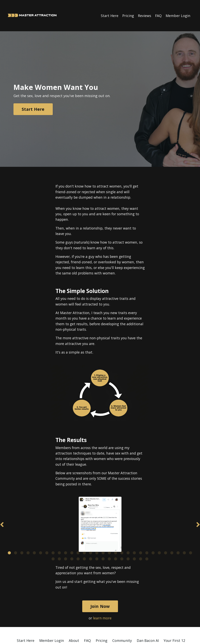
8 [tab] (53, 525)
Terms (120, 625)
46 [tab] (147, 531)
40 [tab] (109, 531)
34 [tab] (72, 531)
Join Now (100, 579)
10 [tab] (66, 525)
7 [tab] (47, 525)
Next (198, 512)
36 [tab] (84, 531)
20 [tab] (128, 525)
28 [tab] (178, 525)
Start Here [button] (33, 109)
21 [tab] (134, 525)
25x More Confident (48, 619)
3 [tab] (22, 525)
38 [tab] (97, 531)
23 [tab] (147, 525)
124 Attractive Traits (86, 619)
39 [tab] (103, 531)
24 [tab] (153, 525)
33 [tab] (66, 531)
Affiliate (63, 625)
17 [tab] (109, 525)
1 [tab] (9, 525)
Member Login (178, 15)
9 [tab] (59, 525)
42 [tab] (122, 531)
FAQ (158, 15)
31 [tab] (53, 531)
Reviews (144, 15)
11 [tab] (72, 525)
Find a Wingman (122, 619)
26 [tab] (166, 525)
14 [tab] (91, 525)
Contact (137, 625)
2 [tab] (16, 525)
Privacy (104, 625)
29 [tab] (184, 525)
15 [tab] (97, 525)
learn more (102, 591)
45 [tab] (141, 531)
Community (122, 614)
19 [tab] (122, 525)
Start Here (109, 15)
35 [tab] (78, 531)
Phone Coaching (154, 619)
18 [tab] (116, 525)
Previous (2, 512)
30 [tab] (191, 525)
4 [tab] (28, 525)
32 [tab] (59, 531)
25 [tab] (159, 525)
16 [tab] (103, 525)
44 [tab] (134, 531)
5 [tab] (34, 525)
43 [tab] (128, 531)
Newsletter (84, 625)
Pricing (128, 15)
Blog (176, 619)
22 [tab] (141, 525)
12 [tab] (78, 525)
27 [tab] (172, 525)
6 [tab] (41, 525)
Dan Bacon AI (148, 614)
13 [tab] (84, 525)
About (74, 614)
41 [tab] (116, 531)
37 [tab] (91, 531)
